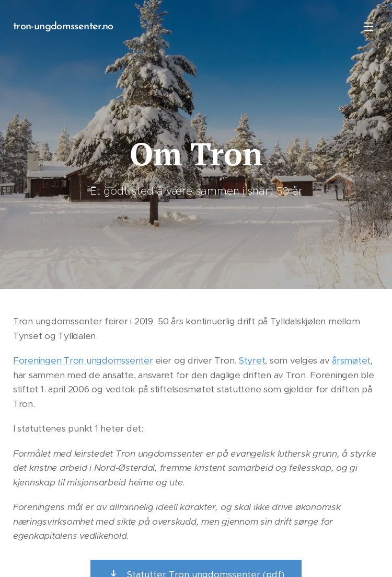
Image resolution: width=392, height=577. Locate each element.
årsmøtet (351, 360)
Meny (368, 27)
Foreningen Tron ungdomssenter (83, 360)
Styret (252, 360)
